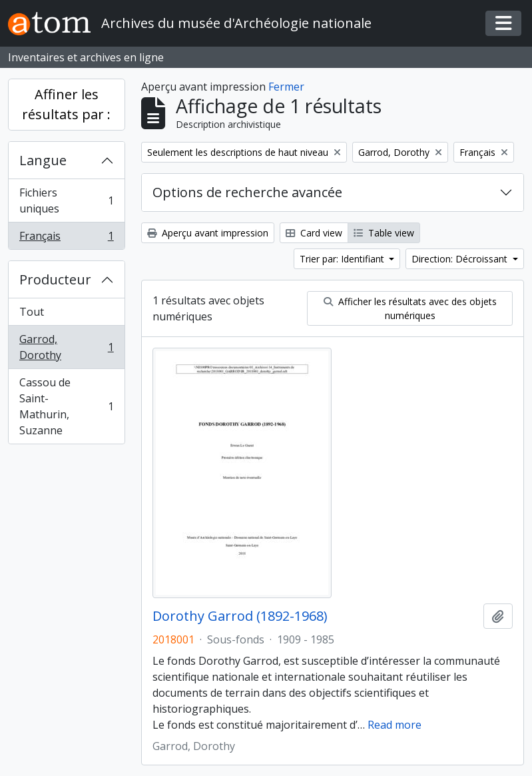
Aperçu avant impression (208, 233)
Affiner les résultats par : (66, 104)
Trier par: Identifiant (343, 259)
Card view (314, 233)
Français (66, 238)
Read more (395, 725)
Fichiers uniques (66, 200)
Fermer (286, 87)
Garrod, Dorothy (66, 347)
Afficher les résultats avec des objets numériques (410, 308)
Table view (384, 233)
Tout (32, 312)
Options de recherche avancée (247, 192)
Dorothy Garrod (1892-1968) (240, 616)
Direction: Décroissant (461, 259)
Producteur (55, 279)
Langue (43, 160)
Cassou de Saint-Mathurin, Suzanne (66, 406)
